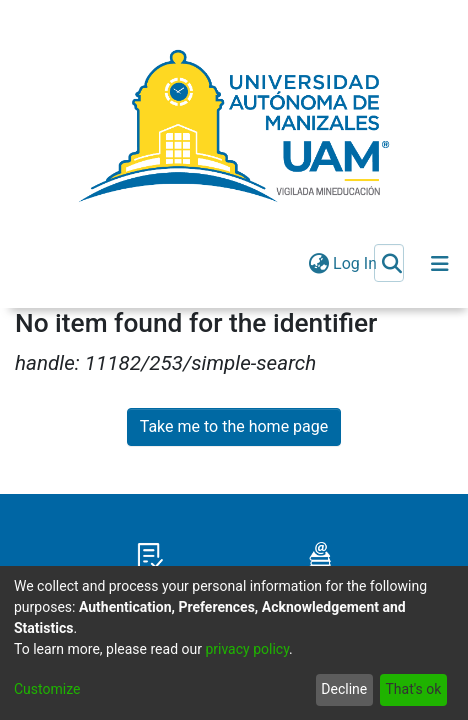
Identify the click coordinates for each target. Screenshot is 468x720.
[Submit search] (391, 264)
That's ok (413, 689)
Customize (47, 689)
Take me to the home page (234, 426)
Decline (344, 689)
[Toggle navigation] (440, 264)
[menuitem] (318, 264)
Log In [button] (356, 263)
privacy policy (247, 649)
